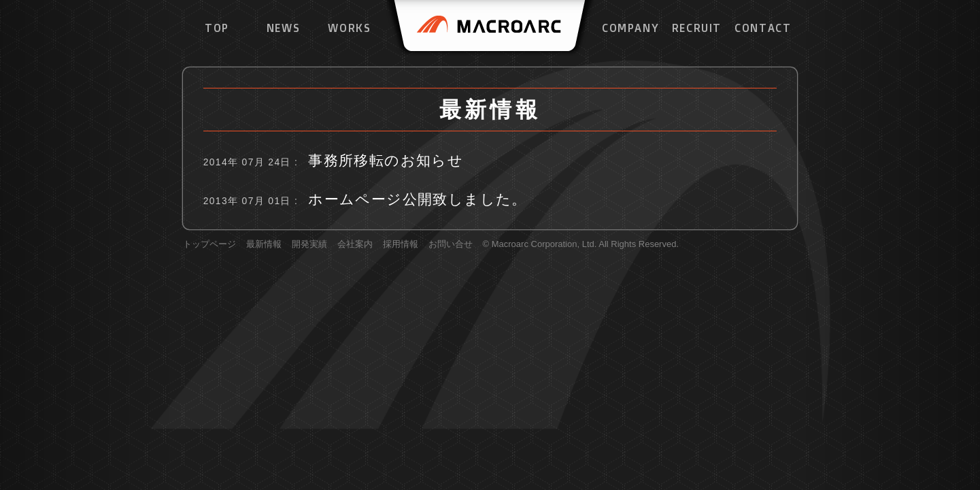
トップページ (209, 244)
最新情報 (264, 244)
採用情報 (401, 244)
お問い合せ (451, 244)
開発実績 (309, 244)
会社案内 (355, 244)
